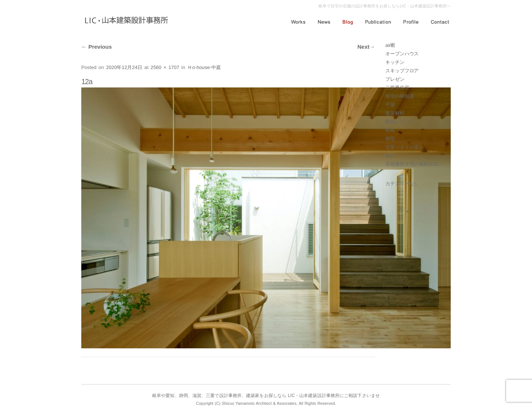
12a (87, 82)
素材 (390, 156)
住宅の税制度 (400, 96)
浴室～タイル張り (404, 147)
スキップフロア (402, 71)
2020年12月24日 (124, 67)
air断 (390, 45)
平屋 (390, 105)
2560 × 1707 (165, 67)
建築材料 (395, 113)
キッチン (395, 62)
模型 (390, 139)
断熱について (400, 122)
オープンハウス (402, 54)
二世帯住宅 (397, 88)
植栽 (390, 130)
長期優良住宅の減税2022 (412, 164)
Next (366, 47)
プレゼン (395, 79)
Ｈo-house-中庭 (204, 67)
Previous (97, 47)
